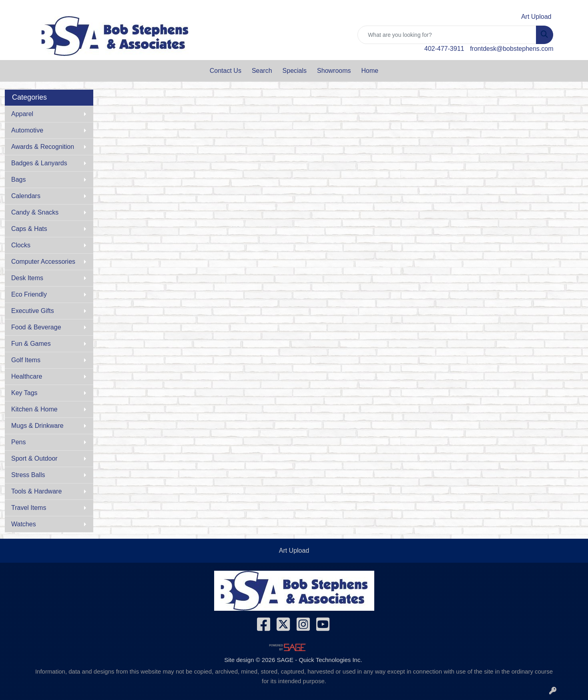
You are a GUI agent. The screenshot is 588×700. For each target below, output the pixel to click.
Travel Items (29, 508)
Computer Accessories (43, 262)
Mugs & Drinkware (37, 426)
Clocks (21, 245)
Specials (295, 71)
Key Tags (24, 393)
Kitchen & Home (34, 409)
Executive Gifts (33, 311)
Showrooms (334, 71)
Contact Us (226, 71)
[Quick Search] (447, 35)
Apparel (22, 114)
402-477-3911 (444, 49)
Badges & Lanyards (39, 163)
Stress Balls (28, 475)
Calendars (26, 196)
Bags (18, 180)
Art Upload (294, 551)
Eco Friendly (29, 294)
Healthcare (27, 376)
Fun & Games (31, 344)
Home (370, 71)
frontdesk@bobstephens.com (512, 49)
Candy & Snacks (35, 212)
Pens (18, 442)
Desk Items (27, 278)
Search (262, 71)
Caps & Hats (29, 229)
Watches (24, 524)
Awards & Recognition (43, 147)
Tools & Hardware (36, 491)
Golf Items (26, 360)
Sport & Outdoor (34, 458)
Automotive (27, 130)
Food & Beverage (36, 327)
